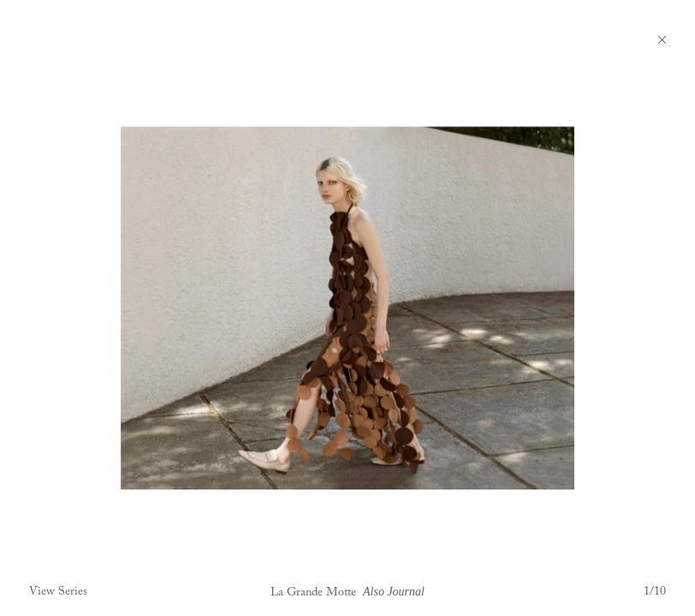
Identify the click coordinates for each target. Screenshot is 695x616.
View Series (58, 592)
